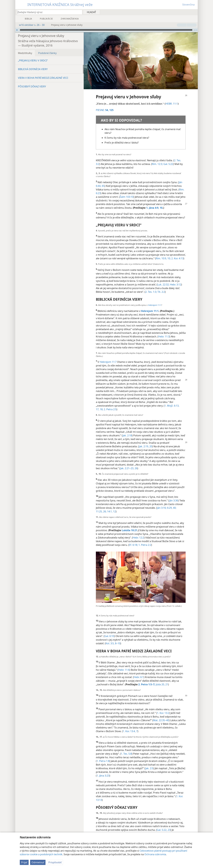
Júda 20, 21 (162, 680)
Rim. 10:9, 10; (163, 254)
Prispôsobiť (55, 862)
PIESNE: (102, 105)
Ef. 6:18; (133, 540)
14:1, (109, 507)
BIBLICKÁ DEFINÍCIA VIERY (33, 65)
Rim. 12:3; (157, 159)
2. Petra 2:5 (110, 405)
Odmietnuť (38, 862)
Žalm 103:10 (127, 192)
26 (136, 464)
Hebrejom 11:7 (108, 357)
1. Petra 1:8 (103, 756)
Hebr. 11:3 (164, 332)
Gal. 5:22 (168, 159)
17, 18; (100, 405)
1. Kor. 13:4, (129, 727)
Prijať (24, 862)
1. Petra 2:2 (145, 540)
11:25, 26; (101, 507)
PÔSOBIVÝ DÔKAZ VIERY (32, 82)
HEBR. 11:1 (172, 99)
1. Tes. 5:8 (126, 749)
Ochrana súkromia (155, 854)
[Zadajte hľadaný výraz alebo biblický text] (48, 12)
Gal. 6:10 (109, 632)
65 (103, 181)
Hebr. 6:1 (139, 673)
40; (174, 503)
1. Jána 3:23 (103, 771)
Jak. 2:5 (149, 764)
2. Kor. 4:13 (177, 254)
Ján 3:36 (174, 496)
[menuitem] (194, 12)
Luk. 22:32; (163, 280)
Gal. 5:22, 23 (164, 825)
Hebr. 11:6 (124, 665)
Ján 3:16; (162, 503)
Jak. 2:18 (127, 431)
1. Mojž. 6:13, (172, 401)
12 (114, 507)
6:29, (169, 503)
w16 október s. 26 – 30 (30, 25)
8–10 (117, 639)
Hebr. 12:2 (138, 533)
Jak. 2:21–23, (127, 464)
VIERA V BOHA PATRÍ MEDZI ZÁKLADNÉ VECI (43, 73)
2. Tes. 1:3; (151, 287)
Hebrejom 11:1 (155, 300)
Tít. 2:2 (161, 287)
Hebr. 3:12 (175, 280)
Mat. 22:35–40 (161, 716)
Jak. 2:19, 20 (146, 442)
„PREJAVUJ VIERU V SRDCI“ (33, 56)
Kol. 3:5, (110, 639)
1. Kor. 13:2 (163, 708)
